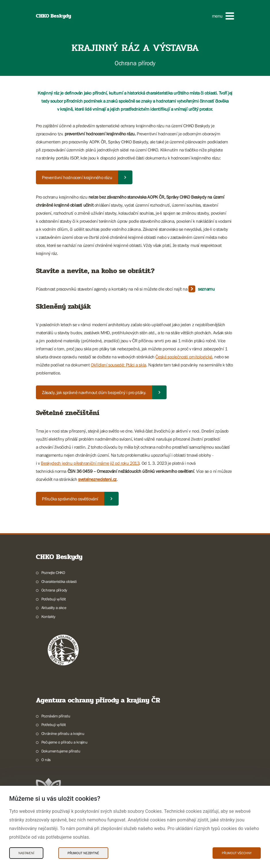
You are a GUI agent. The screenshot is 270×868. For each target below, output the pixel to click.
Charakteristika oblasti (59, 581)
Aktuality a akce (54, 608)
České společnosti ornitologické (184, 357)
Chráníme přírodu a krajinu (63, 733)
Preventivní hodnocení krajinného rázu (77, 177)
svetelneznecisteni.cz (97, 479)
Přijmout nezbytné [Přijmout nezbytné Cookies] (83, 853)
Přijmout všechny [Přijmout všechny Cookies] (237, 853)
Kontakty (48, 617)
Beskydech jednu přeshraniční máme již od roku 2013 (90, 463)
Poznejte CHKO (53, 573)
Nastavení (26, 853)
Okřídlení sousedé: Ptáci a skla (118, 365)
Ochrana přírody (54, 590)
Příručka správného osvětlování (70, 499)
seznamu (206, 289)
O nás (46, 760)
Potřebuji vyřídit (54, 599)
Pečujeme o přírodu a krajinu (64, 742)
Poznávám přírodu (56, 716)
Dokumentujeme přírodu (61, 751)
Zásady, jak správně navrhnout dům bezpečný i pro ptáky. (94, 392)
